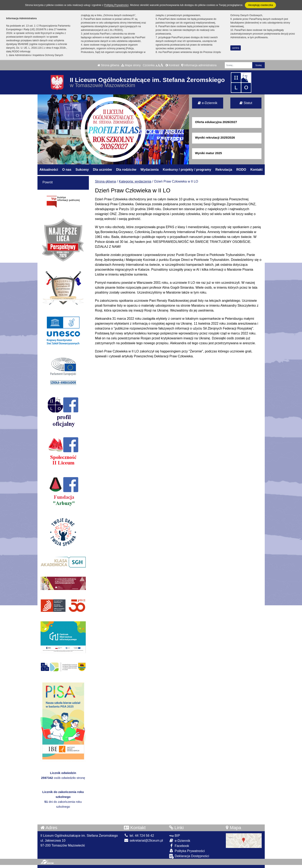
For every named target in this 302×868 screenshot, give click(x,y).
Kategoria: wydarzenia (135, 181)
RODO (241, 170)
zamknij (236, 48)
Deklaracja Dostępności (189, 856)
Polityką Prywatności (116, 5)
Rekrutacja (224, 170)
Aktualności (49, 170)
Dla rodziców (126, 170)
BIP (175, 836)
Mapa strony (131, 65)
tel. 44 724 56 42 (139, 836)
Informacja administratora (199, 65)
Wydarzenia (150, 170)
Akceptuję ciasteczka (260, 5)
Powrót (48, 182)
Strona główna (108, 65)
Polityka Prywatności (187, 851)
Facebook (179, 846)
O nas (67, 170)
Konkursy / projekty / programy (187, 170)
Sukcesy (82, 170)
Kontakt (257, 170)
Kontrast (172, 65)
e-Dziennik (208, 103)
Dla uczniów (102, 170)
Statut (246, 103)
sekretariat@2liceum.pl (143, 841)
